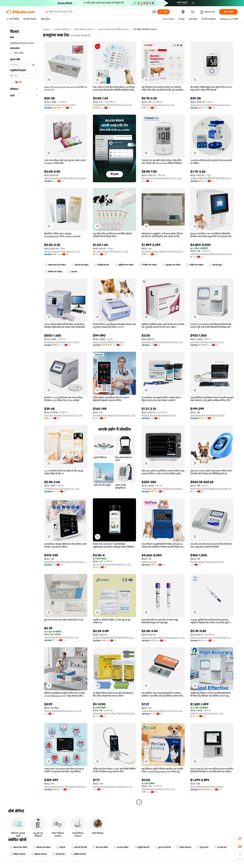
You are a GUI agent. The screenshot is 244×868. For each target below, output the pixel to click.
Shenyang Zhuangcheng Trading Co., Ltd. (113, 787)
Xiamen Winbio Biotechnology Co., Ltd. (63, 711)
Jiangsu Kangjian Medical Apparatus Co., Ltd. (163, 638)
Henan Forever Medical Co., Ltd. (108, 342)
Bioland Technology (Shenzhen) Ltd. (159, 415)
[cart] (193, 12)
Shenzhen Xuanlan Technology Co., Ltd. (63, 415)
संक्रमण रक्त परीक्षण (19, 847)
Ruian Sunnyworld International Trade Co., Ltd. (212, 638)
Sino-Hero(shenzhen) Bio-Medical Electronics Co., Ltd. (66, 787)
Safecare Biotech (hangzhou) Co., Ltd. (62, 251)
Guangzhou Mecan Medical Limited (207, 415)
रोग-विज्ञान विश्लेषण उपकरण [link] (145, 29)
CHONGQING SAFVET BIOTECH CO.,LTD (112, 105)
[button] (154, 12)
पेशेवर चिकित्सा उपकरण (84, 29)
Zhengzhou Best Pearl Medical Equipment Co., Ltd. (163, 489)
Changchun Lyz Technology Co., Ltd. (62, 489)
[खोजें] (163, 12)
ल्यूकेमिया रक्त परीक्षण (124, 265)
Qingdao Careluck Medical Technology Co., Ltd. (163, 251)
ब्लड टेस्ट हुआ (215, 265)
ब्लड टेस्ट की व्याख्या (80, 265)
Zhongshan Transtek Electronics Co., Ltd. (161, 178)
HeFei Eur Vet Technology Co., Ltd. (207, 342)
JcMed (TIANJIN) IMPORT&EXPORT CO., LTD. (212, 178)
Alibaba (46, 29)
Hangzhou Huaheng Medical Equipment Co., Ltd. (212, 254)
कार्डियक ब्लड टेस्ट (78, 854)
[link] (240, 838)
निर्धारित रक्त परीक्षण (148, 265)
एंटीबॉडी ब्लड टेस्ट (102, 265)
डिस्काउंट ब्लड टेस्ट (39, 854)
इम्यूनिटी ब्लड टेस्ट (142, 847)
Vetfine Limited (149, 562)
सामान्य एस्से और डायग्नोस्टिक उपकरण (113, 29)
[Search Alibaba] (97, 12)
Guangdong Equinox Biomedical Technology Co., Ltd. (66, 178)
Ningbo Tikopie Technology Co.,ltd (207, 562)
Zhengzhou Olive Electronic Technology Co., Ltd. (66, 562)
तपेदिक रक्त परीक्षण (195, 265)
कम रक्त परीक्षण (121, 847)
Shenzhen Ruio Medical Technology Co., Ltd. (114, 415)
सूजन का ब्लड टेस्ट (163, 847)
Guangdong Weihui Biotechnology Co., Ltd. (162, 342)
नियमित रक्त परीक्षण (54, 272)
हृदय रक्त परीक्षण (100, 847)
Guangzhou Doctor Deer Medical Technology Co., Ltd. (114, 713)
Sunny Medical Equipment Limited (207, 787)
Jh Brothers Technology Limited (60, 105)
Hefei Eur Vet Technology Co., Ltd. (207, 713)
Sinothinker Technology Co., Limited (62, 342)
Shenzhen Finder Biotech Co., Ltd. (158, 105)
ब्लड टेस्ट (73, 272)
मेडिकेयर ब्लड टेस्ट (18, 854)
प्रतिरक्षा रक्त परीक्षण (42, 847)
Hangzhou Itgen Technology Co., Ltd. (111, 251)
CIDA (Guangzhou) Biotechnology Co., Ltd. (162, 711)
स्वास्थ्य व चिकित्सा (62, 29)
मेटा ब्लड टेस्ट (59, 854)
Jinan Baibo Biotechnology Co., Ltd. (61, 637)
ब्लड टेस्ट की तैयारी (79, 847)
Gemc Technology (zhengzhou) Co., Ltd (112, 564)
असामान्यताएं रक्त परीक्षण (55, 265)
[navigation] (24, 416)
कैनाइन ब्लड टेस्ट (184, 847)
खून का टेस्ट (203, 847)
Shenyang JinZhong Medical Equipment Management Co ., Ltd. (212, 489)
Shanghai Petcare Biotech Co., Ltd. (158, 789)
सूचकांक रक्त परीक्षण (172, 265)
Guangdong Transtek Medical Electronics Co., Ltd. (212, 105)
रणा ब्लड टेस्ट (220, 847)
